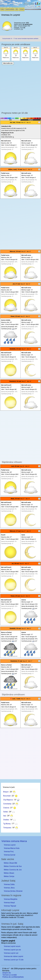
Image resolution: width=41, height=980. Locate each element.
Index (2, 9)
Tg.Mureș (7, 824)
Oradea (6, 820)
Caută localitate (10, 9)
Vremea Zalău (9, 884)
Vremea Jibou (9, 888)
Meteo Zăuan (9, 873)
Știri (17, 9)
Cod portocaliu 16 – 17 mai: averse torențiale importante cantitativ (20, 39)
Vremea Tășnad (10, 906)
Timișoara (7, 828)
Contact (22, 9)
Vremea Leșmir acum (12, 946)
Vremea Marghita (10, 899)
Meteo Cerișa (9, 876)
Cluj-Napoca (8, 800)
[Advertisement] (20, 88)
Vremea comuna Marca (14, 841)
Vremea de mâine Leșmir (14, 956)
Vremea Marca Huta (12, 848)
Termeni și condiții (10, 975)
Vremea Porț (9, 852)
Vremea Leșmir (10, 845)
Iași (5, 816)
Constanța (7, 804)
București (7, 796)
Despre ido (7, 973)
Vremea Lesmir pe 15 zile (14, 960)
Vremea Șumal (10, 855)
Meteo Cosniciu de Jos (13, 870)
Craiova (6, 808)
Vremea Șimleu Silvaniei (13, 891)
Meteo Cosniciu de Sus (13, 866)
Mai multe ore (8, 63)
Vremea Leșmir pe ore (12, 950)
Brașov (6, 792)
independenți (12, 937)
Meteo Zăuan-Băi (10, 863)
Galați (5, 812)
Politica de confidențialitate (13, 977)
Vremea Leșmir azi (11, 953)
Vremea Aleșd (9, 903)
